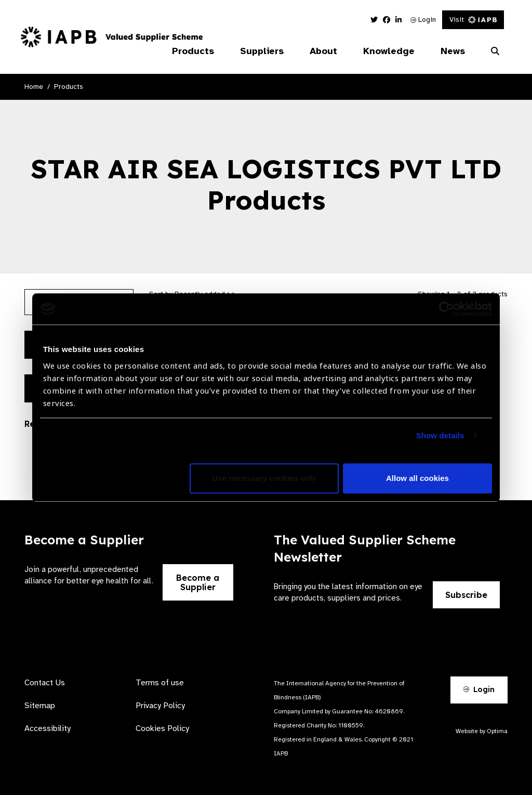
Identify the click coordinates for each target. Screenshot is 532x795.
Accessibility (48, 728)
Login (423, 19)
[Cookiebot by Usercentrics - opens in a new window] (447, 309)
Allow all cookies (417, 478)
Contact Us (45, 683)
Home (34, 87)
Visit (473, 19)
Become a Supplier (198, 582)
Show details (440, 435)
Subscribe (466, 595)
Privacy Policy (160, 706)
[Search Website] (495, 51)
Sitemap (40, 706)
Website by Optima (482, 731)
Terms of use (160, 683)
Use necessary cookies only (264, 478)
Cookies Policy (162, 728)
